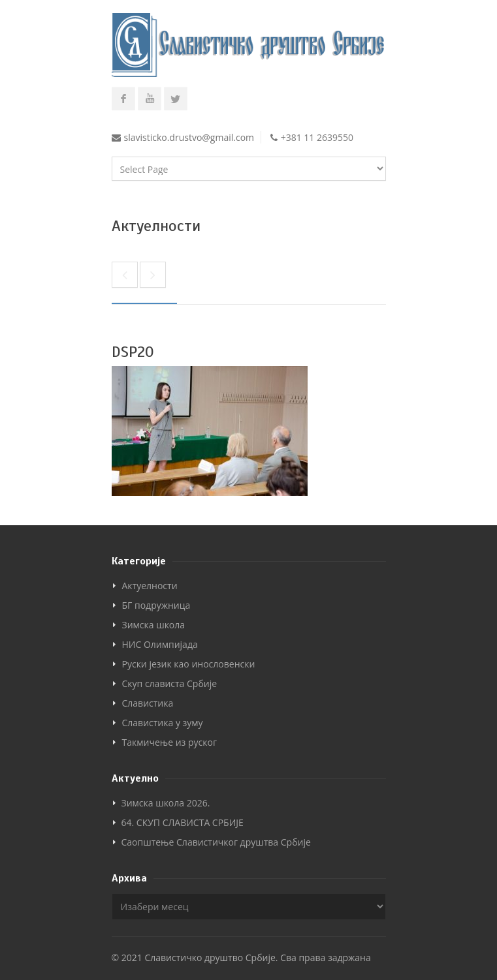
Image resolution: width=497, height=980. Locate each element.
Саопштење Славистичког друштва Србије (216, 842)
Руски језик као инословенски (189, 664)
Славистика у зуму (163, 723)
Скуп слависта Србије (170, 683)
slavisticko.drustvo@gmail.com (189, 137)
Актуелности (150, 586)
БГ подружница (156, 605)
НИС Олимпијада (160, 644)
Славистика (148, 703)
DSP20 (133, 352)
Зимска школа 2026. (166, 803)
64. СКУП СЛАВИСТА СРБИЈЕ (183, 822)
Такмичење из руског (169, 742)
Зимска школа (154, 625)
